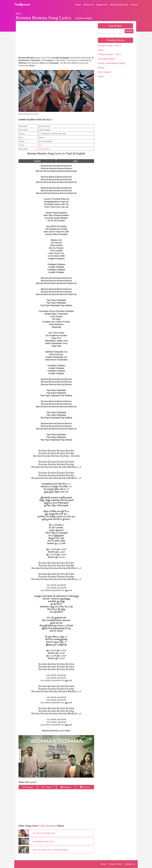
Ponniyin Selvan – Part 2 (109, 46)
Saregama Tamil (44, 149)
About (103, 864)
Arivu (18, 14)
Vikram (101, 68)
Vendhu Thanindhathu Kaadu (112, 63)
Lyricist (134, 5)
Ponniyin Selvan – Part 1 (109, 54)
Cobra (101, 77)
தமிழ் (75, 161)
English (37, 161)
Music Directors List (119, 5)
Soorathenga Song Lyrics (43, 841)
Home (78, 5)
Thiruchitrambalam (107, 59)
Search (129, 31)
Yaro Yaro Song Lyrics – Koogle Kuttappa (51, 850)
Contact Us (130, 864)
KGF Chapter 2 (105, 72)
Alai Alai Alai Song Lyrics (44, 833)
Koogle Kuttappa (84, 18)
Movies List (89, 5)
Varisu (101, 50)
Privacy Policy (115, 864)
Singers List (102, 5)
